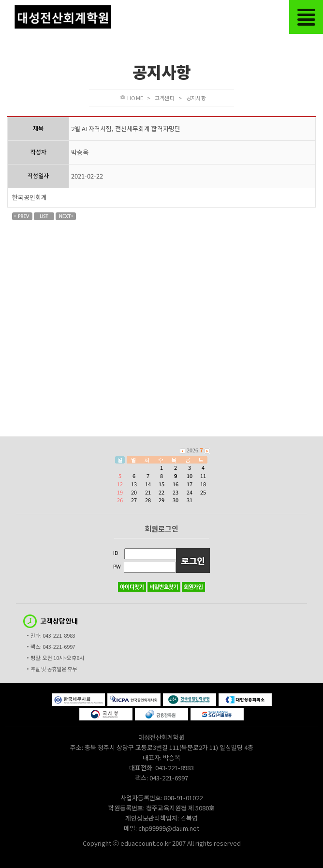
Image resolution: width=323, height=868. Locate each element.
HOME (135, 98)
